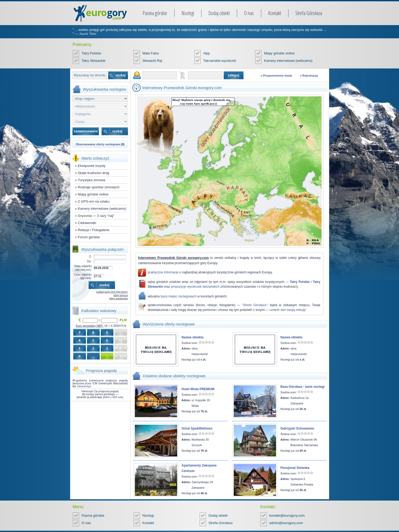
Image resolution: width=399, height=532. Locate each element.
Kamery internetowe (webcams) (288, 61)
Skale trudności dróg (93, 173)
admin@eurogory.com (286, 523)
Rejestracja (310, 76)
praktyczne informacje (163, 272)
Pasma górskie (155, 13)
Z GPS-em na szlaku (94, 201)
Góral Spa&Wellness (197, 428)
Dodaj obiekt (219, 13)
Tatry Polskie (91, 53)
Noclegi (188, 13)
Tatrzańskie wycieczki (220, 61)
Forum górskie (89, 237)
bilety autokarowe (118, 298)
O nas (249, 13)
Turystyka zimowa (91, 180)
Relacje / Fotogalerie (93, 230)
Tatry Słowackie (94, 61)
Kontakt (275, 13)
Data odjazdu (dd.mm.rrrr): (83, 268)
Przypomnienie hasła (278, 76)
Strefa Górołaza (309, 13)
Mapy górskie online (279, 53)
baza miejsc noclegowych (178, 296)
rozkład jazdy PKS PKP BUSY (112, 292)
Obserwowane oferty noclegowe (98, 144)
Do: (89, 261)
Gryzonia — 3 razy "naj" (96, 216)
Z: (90, 256)
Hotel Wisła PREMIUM (198, 389)
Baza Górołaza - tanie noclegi (303, 387)
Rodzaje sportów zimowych (99, 187)
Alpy (207, 53)
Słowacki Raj (152, 61)
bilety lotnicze (121, 295)
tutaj (120, 397)
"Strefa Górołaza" (255, 305)
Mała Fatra (151, 53)
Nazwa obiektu (193, 337)
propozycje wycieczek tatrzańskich (195, 287)
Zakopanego (84, 386)
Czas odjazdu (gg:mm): (83, 276)
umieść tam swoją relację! (288, 310)
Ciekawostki (87, 223)
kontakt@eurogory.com (287, 515)
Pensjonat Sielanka (295, 468)
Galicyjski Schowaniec (298, 428)
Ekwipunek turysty (92, 166)
